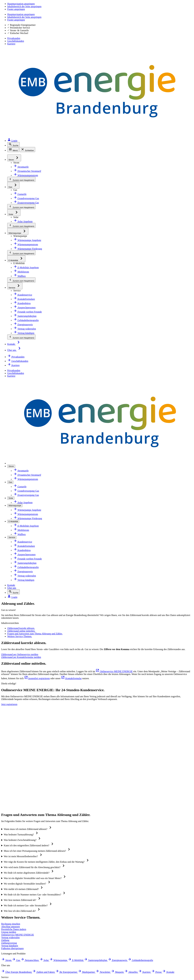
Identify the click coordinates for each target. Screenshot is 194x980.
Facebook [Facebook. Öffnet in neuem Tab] (19, 878)
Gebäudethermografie (25, 792)
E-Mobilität (18, 772)
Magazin (76, 765)
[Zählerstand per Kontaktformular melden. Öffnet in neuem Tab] (142, 253)
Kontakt (137, 17)
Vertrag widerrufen (142, 805)
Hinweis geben (20, 952)
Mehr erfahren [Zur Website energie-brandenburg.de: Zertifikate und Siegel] (77, 854)
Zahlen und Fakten (82, 738)
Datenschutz (18, 912)
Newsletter (78, 758)
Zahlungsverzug (140, 792)
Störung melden (21, 920)
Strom (15, 739)
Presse (76, 785)
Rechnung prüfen (141, 772)
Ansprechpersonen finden (146, 745)
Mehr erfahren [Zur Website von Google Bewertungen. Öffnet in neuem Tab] (38, 854)
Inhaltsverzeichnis (22, 936)
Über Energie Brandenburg (87, 732)
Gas (14, 745)
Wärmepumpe (20, 765)
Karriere (188, 9)
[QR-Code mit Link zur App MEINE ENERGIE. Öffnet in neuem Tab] (105, 884)
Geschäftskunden (168, 9)
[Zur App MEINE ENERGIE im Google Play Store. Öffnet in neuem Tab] (127, 889)
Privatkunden (145, 9)
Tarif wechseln (140, 732)
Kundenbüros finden (143, 738)
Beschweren (18, 944)
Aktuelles (77, 772)
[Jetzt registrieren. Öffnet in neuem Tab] (122, 406)
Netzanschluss (20, 752)
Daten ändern (139, 765)
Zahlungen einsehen (143, 785)
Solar (15, 759)
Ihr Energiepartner (82, 745)
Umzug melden (140, 798)
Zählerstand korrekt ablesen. (39, 167)
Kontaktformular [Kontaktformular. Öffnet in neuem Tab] (142, 306)
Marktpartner (79, 752)
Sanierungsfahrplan (23, 779)
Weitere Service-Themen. (37, 189)
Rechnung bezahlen (143, 778)
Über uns (150, 17)
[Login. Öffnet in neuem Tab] (185, 17)
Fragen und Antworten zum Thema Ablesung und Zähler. (59, 181)
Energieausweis (21, 785)
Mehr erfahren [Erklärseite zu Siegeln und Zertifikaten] (156, 854)
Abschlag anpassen (142, 758)
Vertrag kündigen (141, 812)
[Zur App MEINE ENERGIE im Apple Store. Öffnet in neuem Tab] (127, 879)
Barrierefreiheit (20, 928)
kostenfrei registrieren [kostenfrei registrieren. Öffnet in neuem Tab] (94, 306)
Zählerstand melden (143, 752)
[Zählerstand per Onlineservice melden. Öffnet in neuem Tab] (52, 253)
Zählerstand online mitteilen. (39, 174)
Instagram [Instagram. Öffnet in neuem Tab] (20, 886)
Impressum (18, 904)
